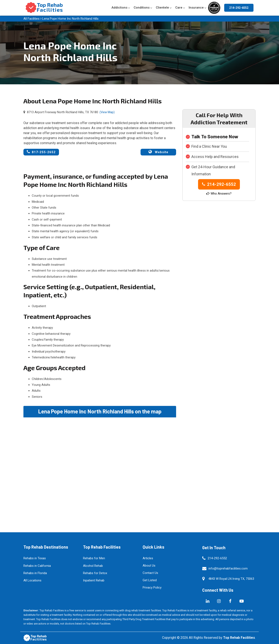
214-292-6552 (239, 8)
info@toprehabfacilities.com (228, 568)
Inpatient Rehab (94, 580)
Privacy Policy (152, 588)
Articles (148, 558)
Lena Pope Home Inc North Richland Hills (70, 19)
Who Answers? (219, 194)
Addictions (119, 8)
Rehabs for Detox (95, 573)
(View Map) (107, 112)
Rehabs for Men (94, 558)
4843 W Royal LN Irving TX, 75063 (231, 579)
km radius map (100, 464)
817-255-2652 (41, 152)
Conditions (142, 8)
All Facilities (31, 19)
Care (179, 8)
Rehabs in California (37, 566)
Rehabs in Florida (35, 573)
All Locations (32, 580)
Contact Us (150, 573)
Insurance (196, 8)
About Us (149, 566)
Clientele (162, 8)
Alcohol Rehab (93, 566)
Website (158, 152)
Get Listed (150, 580)
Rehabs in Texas (35, 558)
